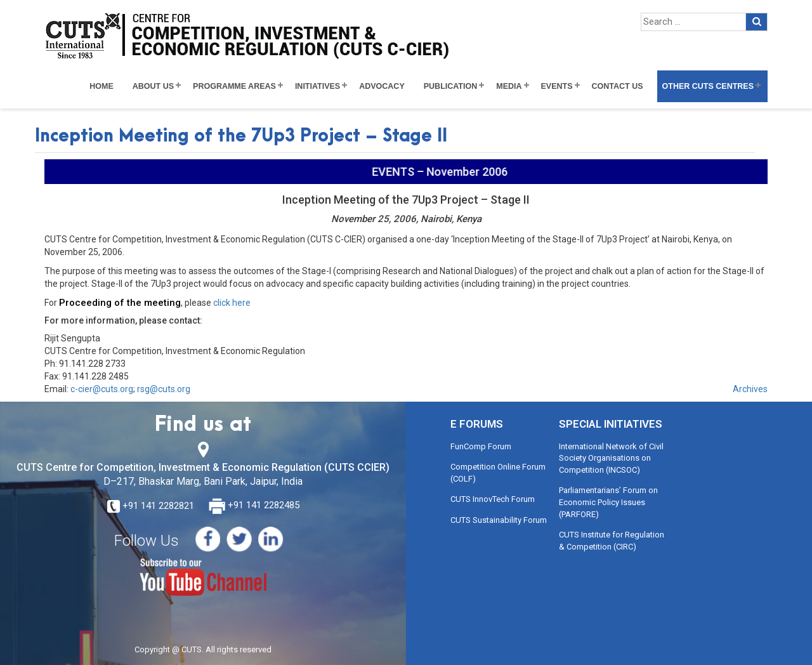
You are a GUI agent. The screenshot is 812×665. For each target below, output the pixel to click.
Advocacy (382, 86)
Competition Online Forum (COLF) (498, 473)
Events (557, 86)
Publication (451, 86)
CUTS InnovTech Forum (493, 499)
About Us (153, 86)
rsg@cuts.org (164, 389)
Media (509, 86)
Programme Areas (234, 86)
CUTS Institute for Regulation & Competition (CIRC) (612, 541)
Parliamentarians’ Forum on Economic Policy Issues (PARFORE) (608, 502)
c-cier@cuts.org (102, 389)
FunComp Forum (481, 446)
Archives (750, 389)
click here (231, 303)
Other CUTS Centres (708, 86)
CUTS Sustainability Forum (499, 520)
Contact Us (618, 86)
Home (101, 86)
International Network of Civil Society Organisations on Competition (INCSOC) (611, 458)
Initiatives (318, 86)
